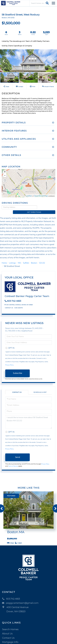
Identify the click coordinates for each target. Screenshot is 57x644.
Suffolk (26, 259)
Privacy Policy (9, 361)
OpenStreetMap (41, 196)
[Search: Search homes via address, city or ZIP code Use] (40, 3)
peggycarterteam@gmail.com (21, 599)
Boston (34, 259)
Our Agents (19, 304)
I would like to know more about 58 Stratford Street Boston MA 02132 (28, 418)
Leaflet (29, 196)
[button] (47, 3)
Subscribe (18, 370)
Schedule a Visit (40, 389)
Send (18, 453)
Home (4, 259)
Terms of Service (13, 462)
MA (19, 259)
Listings (12, 259)
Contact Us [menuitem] (8, 634)
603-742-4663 (14, 297)
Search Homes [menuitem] (10, 626)
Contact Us (9, 304)
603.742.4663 (11, 595)
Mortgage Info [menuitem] (10, 638)
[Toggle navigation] (53, 3)
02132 (42, 259)
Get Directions (47, 207)
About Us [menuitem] (7, 630)
